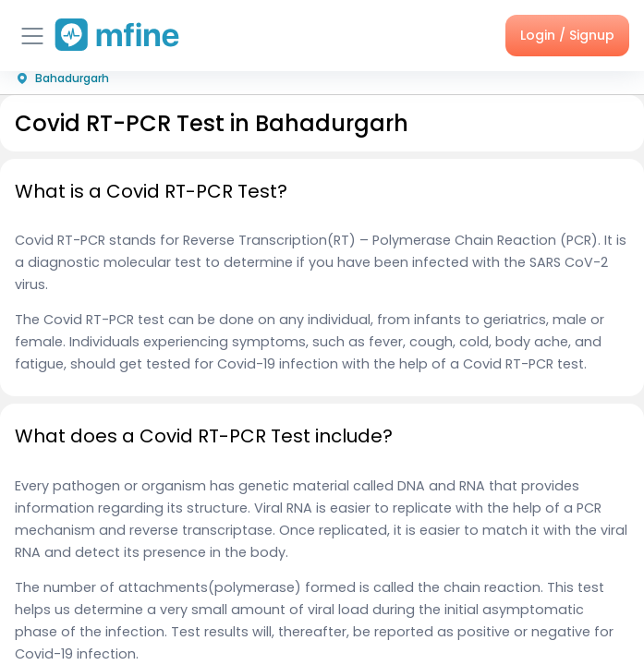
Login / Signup (567, 35)
